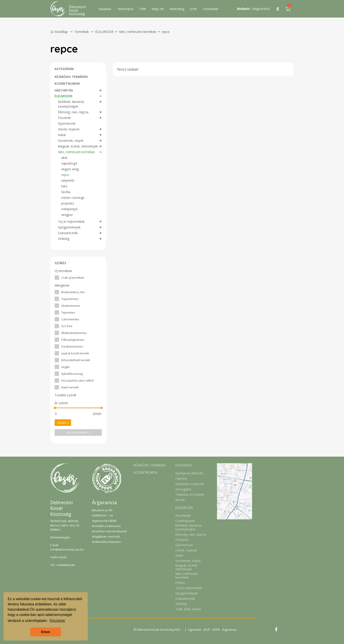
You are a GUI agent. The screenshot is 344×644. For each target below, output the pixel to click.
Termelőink (210, 9)
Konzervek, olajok (71, 141)
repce (166, 32)
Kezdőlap (59, 32)
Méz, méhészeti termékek (138, 32)
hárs (64, 186)
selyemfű (68, 180)
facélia (66, 192)
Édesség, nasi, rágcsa (73, 112)
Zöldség (64, 239)
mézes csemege (73, 198)
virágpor (67, 215)
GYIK (193, 9)
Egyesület (195, 630)
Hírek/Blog (177, 9)
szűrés (63, 422)
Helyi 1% (158, 9)
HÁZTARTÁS (64, 90)
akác (64, 158)
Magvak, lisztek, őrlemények (78, 146)
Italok (62, 135)
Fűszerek (64, 118)
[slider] (55, 408)
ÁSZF (207, 630)
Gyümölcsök (67, 123)
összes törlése (78, 432)
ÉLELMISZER (104, 32)
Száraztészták (68, 233)
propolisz (68, 203)
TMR (142, 9)
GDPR (216, 630)
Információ (126, 9)
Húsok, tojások (69, 129)
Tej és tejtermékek (71, 222)
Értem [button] (46, 632)
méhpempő (69, 209)
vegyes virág (70, 169)
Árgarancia (229, 630)
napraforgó (69, 163)
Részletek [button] (57, 621)
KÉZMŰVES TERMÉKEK (71, 77)
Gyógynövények (69, 227)
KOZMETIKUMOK (67, 83)
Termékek (82, 32)
